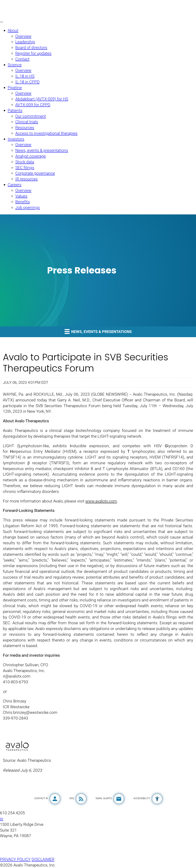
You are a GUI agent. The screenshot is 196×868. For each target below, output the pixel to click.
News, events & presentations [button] (98, 331)
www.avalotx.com (101, 501)
